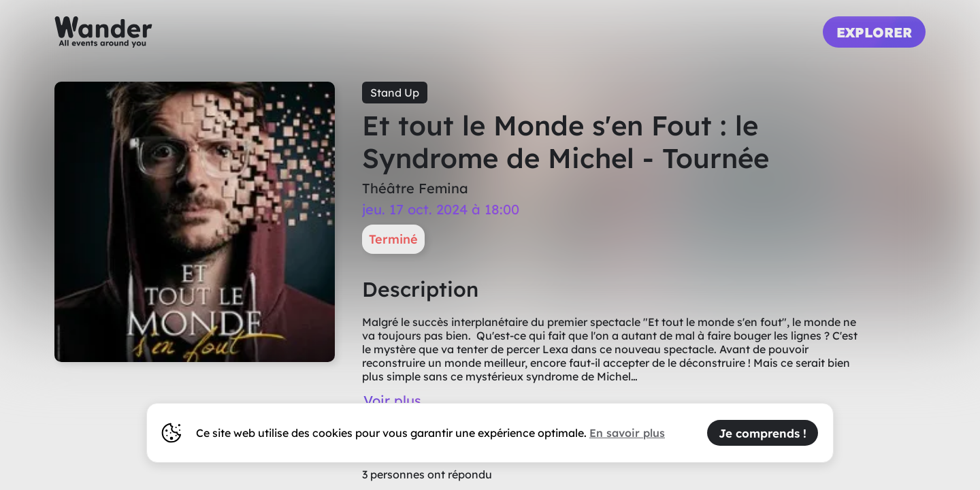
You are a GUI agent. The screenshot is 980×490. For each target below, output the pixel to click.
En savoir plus (627, 433)
